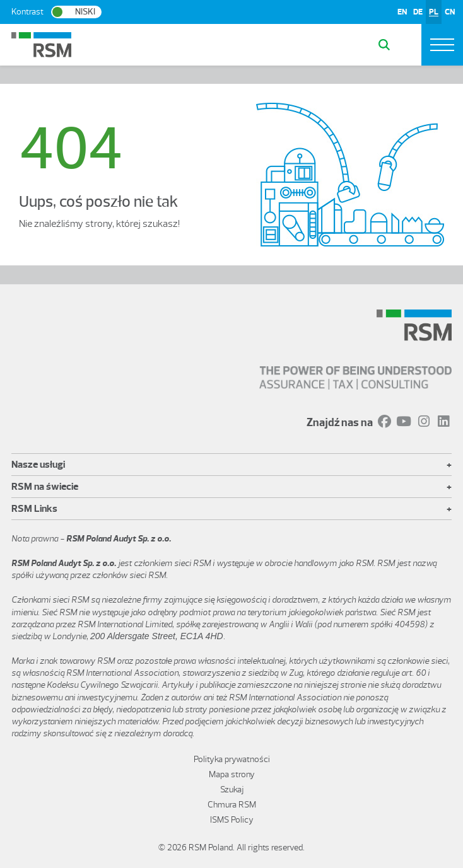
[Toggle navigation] (442, 45)
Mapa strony (232, 774)
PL (434, 12)
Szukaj (232, 790)
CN (450, 12)
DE (418, 12)
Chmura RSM (232, 805)
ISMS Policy (232, 820)
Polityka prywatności (232, 759)
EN (402, 12)
